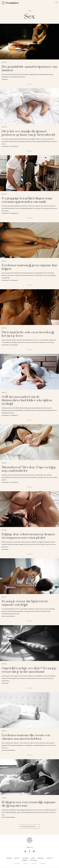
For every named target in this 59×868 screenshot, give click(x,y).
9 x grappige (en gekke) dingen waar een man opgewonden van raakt (27, 200)
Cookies (43, 863)
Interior (25, 858)
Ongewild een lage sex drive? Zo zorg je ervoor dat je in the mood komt (29, 670)
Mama (33, 858)
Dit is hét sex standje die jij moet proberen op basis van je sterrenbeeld (28, 133)
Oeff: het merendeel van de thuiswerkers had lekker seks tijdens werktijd (27, 400)
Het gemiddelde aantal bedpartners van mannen (29, 69)
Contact (26, 863)
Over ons (17, 863)
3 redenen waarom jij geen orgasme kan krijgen (29, 267)
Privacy (34, 863)
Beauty (17, 858)
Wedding (41, 858)
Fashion (9, 858)
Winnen (25, 860)
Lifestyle (50, 858)
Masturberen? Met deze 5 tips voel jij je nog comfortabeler (29, 469)
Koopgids (33, 860)
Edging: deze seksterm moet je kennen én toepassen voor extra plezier (28, 536)
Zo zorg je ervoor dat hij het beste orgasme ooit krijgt (25, 603)
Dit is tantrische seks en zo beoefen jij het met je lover (28, 334)
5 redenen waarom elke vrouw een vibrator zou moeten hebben (26, 737)
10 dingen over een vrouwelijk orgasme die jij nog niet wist (29, 804)
